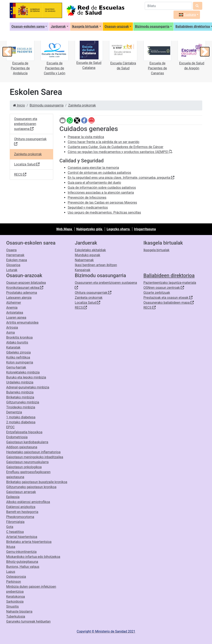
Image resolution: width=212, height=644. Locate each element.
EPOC (10, 427)
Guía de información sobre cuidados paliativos (102, 188)
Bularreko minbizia (20, 392)
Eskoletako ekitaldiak (90, 250)
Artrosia (12, 328)
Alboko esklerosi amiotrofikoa (28, 502)
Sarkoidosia (15, 602)
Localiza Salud (27, 165)
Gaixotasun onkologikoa (24, 467)
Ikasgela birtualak (85, 26)
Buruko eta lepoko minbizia (26, 377)
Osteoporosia (16, 577)
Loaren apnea (16, 318)
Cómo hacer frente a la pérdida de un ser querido (104, 142)
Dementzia (14, 412)
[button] (7, 52)
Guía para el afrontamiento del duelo (94, 183)
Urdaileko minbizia (20, 382)
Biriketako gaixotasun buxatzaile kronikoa (37, 482)
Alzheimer (14, 303)
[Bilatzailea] (168, 6)
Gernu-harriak (16, 367)
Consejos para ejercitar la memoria (93, 168)
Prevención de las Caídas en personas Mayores (102, 203)
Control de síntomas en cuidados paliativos (99, 173)
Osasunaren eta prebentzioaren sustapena (26, 124)
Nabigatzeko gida (90, 229)
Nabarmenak (84, 260)
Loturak (12, 270)
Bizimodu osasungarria (152, 26)
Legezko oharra (119, 229)
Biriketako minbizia (20, 397)
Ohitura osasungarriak (30, 142)
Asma (10, 332)
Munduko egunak (87, 255)
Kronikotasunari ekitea (25, 288)
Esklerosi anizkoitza (21, 507)
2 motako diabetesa (21, 422)
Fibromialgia (15, 522)
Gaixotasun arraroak (21, 492)
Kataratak (13, 347)
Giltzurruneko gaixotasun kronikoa (31, 487)
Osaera (11, 250)
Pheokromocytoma (20, 517)
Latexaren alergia (19, 298)
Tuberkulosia (16, 616)
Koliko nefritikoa (18, 357)
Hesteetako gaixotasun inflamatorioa (33, 452)
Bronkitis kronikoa (19, 337)
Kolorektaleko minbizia (23, 372)
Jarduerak (58, 26)
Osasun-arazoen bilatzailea (26, 283)
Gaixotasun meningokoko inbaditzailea (35, 457)
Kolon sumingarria (20, 362)
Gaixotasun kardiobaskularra (27, 442)
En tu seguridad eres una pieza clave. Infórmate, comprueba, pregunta (121, 178)
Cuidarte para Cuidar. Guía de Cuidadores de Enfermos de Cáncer (116, 147)
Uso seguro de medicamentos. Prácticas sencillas (104, 212)
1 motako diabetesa (21, 417)
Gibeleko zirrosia (18, 352)
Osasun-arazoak (117, 26)
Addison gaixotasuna (22, 447)
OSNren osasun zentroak (164, 288)
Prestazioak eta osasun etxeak (168, 298)
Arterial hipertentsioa (22, 537)
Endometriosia (17, 437)
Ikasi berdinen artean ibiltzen (96, 265)
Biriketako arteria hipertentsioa (29, 542)
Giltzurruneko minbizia (23, 402)
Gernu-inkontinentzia (21, 552)
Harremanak (15, 255)
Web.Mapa (64, 229)
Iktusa (11, 547)
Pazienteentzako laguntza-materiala (170, 283)
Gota (10, 527)
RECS (20, 175)
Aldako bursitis (17, 342)
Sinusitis (13, 607)
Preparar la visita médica (86, 137)
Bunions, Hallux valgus (23, 567)
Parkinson (14, 582)
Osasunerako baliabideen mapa (169, 303)
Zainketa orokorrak (82, 105)
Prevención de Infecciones (87, 198)
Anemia (12, 308)
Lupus (11, 572)
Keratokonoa (16, 597)
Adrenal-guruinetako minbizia (28, 387)
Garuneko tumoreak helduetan (28, 621)
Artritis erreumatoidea (22, 323)
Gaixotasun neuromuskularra (27, 462)
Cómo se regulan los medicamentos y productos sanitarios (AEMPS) (120, 152)
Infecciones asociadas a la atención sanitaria (101, 193)
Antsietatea (15, 313)
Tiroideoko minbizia (21, 407)
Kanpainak (83, 270)
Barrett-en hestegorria (22, 512)
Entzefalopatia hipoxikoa (24, 432)
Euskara (187, 15)
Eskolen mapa (17, 260)
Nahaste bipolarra (19, 612)
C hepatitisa (15, 532)
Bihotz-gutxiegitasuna (22, 562)
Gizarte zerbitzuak (157, 293)
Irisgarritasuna (145, 229)
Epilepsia (13, 497)
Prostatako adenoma (22, 293)
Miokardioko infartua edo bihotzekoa (33, 557)
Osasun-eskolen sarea (28, 26)
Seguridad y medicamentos (88, 208)
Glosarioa (13, 265)
